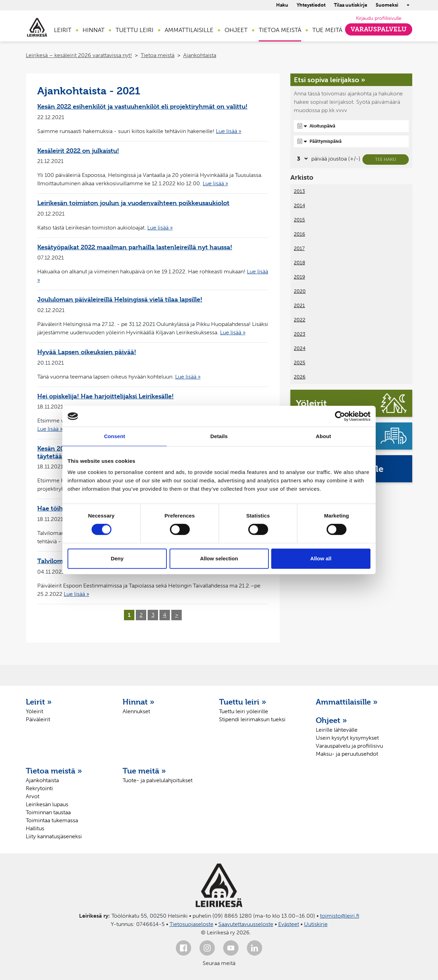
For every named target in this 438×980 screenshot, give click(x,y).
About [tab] (323, 436)
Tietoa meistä (280, 30)
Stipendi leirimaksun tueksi (252, 719)
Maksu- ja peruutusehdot (347, 754)
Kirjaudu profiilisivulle (379, 18)
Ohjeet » (331, 720)
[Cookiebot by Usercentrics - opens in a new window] (340, 416)
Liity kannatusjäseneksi (54, 836)
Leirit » (39, 702)
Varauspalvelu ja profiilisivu (349, 746)
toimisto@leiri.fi (340, 916)
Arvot (33, 796)
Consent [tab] (115, 436)
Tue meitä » (144, 771)
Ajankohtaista (200, 55)
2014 (299, 206)
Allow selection (219, 558)
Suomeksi (387, 5)
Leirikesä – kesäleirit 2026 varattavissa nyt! (79, 55)
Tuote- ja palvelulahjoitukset (158, 780)
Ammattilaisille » (347, 702)
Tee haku (386, 159)
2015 (299, 220)
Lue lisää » (229, 131)
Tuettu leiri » (243, 702)
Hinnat (93, 30)
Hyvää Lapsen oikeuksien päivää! (87, 352)
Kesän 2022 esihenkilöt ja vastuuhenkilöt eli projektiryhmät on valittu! (142, 106)
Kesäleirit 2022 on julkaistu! (78, 151)
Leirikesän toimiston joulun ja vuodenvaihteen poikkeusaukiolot (133, 203)
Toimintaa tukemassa (52, 820)
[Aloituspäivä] (351, 126)
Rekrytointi (39, 788)
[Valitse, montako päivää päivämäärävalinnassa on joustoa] (301, 159)
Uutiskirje (316, 924)
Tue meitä (327, 30)
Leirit (63, 30)
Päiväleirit (38, 719)
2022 (300, 320)
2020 (300, 291)
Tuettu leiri (135, 30)
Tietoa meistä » (54, 771)
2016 (299, 234)
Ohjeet (236, 30)
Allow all (321, 558)
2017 (299, 248)
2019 (299, 277)
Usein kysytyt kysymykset (347, 738)
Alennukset (136, 711)
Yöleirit (34, 711)
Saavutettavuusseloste (246, 924)
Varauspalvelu (379, 29)
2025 (300, 363)
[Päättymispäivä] (351, 141)
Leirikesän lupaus (47, 804)
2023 (300, 334)
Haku (282, 5)
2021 (299, 306)
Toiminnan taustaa (48, 812)
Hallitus (35, 828)
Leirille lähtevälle (337, 730)
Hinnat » (139, 702)
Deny (117, 558)
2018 (299, 263)
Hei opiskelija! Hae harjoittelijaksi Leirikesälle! (105, 396)
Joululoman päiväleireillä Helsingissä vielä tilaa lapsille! (120, 299)
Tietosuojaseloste (191, 924)
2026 (300, 377)
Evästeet (289, 924)
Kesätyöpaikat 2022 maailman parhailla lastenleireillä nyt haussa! (135, 247)
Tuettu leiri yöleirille (244, 711)
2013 (299, 191)
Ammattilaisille (189, 30)
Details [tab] (219, 436)
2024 (300, 348)
